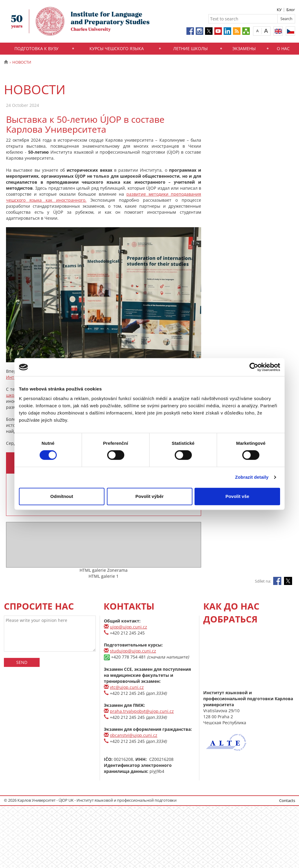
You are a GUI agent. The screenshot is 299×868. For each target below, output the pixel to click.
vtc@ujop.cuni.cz (127, 687)
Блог (291, 10)
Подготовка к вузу (36, 48)
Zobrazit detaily (252, 477)
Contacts (287, 800)
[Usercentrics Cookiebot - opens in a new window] (254, 367)
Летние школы (190, 48)
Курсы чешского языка (117, 48)
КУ (279, 10)
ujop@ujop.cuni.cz (128, 627)
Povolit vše (237, 496)
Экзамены (244, 48)
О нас (283, 48)
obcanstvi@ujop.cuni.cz (134, 735)
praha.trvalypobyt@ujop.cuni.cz (142, 711)
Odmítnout (62, 496)
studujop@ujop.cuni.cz (133, 651)
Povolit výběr (149, 496)
